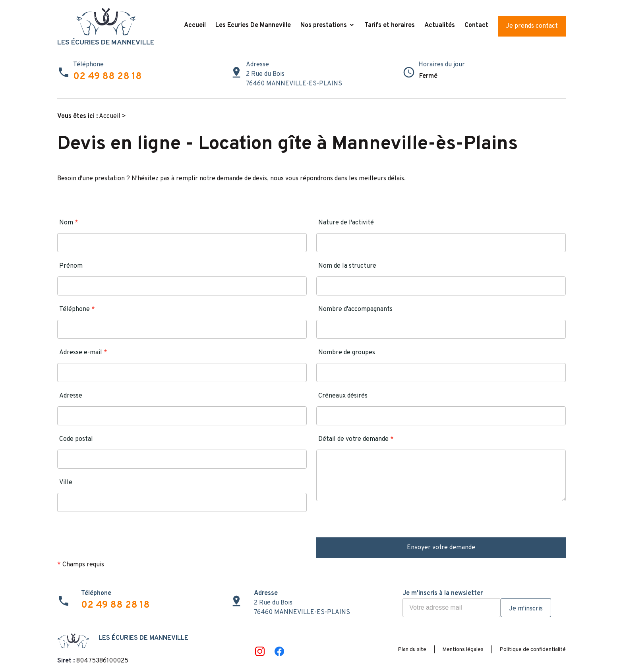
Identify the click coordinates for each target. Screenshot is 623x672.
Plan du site (412, 650)
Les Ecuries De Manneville (253, 25)
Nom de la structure (347, 266)
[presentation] (377, 522)
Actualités (440, 25)
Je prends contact (532, 26)
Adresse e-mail (83, 353)
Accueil (195, 25)
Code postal (76, 439)
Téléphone (77, 309)
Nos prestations (324, 25)
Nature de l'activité (346, 223)
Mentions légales (463, 650)
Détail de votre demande (356, 439)
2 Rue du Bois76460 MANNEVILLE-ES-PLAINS (294, 79)
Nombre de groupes (347, 353)
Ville (66, 483)
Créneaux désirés (343, 396)
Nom (69, 223)
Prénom (71, 266)
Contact (476, 25)
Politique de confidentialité (533, 650)
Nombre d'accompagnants (355, 309)
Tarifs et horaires (390, 25)
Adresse (71, 396)
